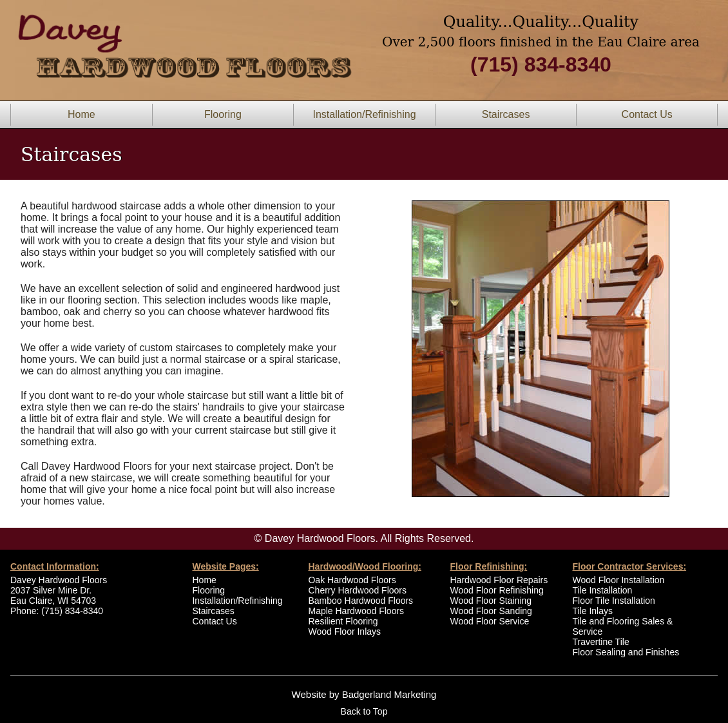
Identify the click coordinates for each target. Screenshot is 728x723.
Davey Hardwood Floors (59, 580)
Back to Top (364, 711)
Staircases (506, 114)
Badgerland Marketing (389, 694)
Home (81, 114)
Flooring (223, 114)
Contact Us (647, 114)
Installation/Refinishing (364, 114)
